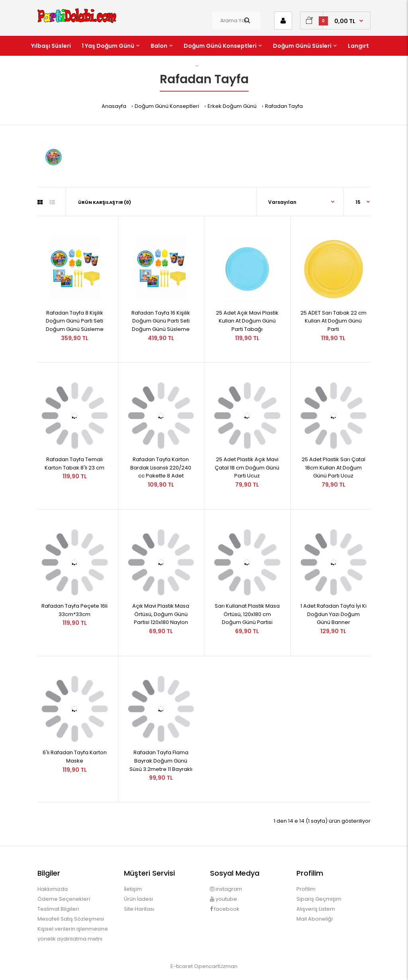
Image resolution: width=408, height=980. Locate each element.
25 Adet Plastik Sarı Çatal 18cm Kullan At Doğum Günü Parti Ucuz (333, 468)
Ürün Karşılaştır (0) (105, 202)
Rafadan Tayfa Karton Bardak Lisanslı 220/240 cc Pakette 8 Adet (161, 468)
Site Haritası (139, 909)
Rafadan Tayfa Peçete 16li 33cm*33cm (75, 610)
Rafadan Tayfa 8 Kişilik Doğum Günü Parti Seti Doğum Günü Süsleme (75, 321)
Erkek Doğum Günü (232, 106)
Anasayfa (114, 106)
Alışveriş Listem (316, 909)
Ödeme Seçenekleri (64, 899)
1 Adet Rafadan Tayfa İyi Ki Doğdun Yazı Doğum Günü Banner (333, 614)
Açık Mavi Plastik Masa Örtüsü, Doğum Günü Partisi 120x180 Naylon (161, 614)
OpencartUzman (216, 966)
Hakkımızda (53, 889)
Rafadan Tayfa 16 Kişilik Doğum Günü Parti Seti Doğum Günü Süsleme (161, 321)
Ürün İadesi (138, 899)
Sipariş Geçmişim (319, 899)
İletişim (133, 889)
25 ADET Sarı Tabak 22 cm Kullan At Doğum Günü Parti (333, 321)
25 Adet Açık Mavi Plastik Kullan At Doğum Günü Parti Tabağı (247, 321)
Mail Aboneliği (315, 919)
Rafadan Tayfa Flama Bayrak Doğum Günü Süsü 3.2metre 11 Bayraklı (161, 761)
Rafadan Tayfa (284, 106)
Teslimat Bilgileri (58, 909)
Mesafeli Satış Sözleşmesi (71, 919)
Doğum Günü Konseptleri (167, 106)
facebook (225, 909)
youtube (224, 899)
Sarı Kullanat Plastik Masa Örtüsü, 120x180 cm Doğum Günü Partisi (247, 614)
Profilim (306, 889)
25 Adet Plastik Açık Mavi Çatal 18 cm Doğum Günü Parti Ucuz (247, 468)
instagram (226, 889)
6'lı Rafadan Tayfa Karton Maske (75, 757)
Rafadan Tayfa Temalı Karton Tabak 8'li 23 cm (75, 464)
